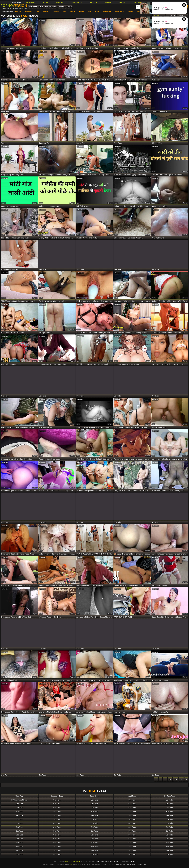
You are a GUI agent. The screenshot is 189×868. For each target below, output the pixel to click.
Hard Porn (122, 2)
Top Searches (65, 7)
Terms (98, 862)
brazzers (56, 11)
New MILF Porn (36, 7)
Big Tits (45, 2)
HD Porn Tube (170, 796)
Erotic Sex (60, 2)
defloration (107, 11)
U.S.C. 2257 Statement (127, 862)
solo (89, 11)
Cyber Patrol (120, 865)
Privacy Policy (107, 862)
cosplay (46, 11)
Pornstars (50, 7)
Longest (183, 16)
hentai (97, 11)
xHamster (42, 20)
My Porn (108, 2)
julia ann (18, 11)
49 (176, 779)
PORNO (14, 5)
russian (131, 11)
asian (65, 11)
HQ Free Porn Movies (19, 800)
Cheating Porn (77, 2)
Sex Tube (57, 800)
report (35, 45)
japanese (28, 11)
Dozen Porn (94, 796)
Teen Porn (19, 796)
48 (170, 779)
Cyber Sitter (141, 865)
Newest (171, 16)
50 (181, 779)
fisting (73, 11)
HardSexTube (139, 2)
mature (81, 11)
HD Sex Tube (30, 2)
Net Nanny (131, 865)
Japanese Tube (57, 796)
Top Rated (159, 16)
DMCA (116, 862)
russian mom (119, 11)
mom (37, 11)
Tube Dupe (5, 20)
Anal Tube (93, 2)
